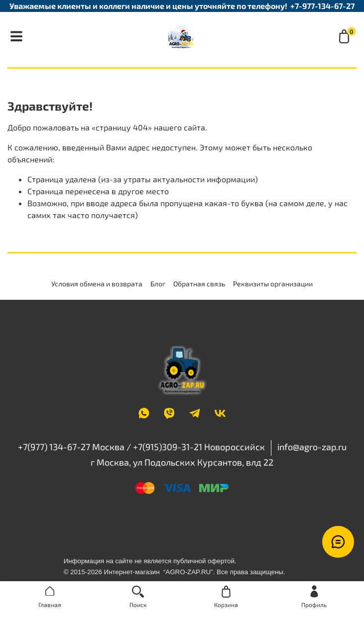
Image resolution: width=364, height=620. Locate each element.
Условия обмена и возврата (97, 284)
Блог (158, 284)
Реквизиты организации (273, 284)
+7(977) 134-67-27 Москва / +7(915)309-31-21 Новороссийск (141, 447)
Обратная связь (199, 284)
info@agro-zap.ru (312, 447)
